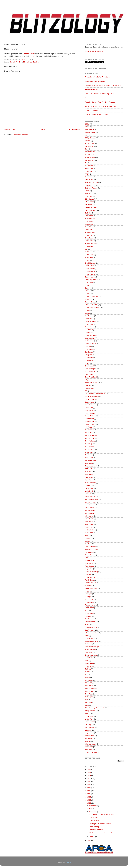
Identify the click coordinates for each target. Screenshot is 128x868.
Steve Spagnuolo (91, 655)
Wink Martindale (91, 744)
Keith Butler (89, 469)
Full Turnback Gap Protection (95, 394)
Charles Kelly (90, 266)
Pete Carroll (89, 563)
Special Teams (90, 638)
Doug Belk (89, 355)
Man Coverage (90, 497)
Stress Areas (89, 663)
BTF (86, 249)
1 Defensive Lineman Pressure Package (103, 833)
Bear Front (89, 193)
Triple (87, 705)
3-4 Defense (89, 146)
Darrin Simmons (91, 321)
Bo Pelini (88, 213)
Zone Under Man (91, 752)
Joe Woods (89, 455)
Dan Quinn (89, 319)
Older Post (75, 130)
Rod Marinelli (90, 602)
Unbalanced (89, 716)
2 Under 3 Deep (90, 132)
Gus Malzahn (90, 421)
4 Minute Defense (91, 152)
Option (87, 541)
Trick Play (88, 702)
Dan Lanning (89, 316)
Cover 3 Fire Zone (16, 62)
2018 (89, 785)
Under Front (89, 719)
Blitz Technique (90, 210)
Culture (88, 310)
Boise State (89, 227)
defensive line (90, 338)
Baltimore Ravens (91, 188)
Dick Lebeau (28, 62)
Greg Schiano (90, 413)
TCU (87, 675)
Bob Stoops (89, 221)
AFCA (87, 174)
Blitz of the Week (91, 207)
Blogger (68, 862)
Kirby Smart (89, 477)
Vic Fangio (89, 725)
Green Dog (89, 408)
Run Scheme (89, 619)
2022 (89, 772)
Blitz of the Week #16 (96, 830)
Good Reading (94, 827)
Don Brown (89, 352)
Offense (88, 538)
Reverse (88, 591)
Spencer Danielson (92, 641)
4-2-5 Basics (89, 155)
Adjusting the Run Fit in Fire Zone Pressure (100, 102)
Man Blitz (88, 494)
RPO (87, 611)
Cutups (87, 313)
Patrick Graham (90, 555)
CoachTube (89, 282)
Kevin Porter (89, 474)
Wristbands (89, 747)
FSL (86, 391)
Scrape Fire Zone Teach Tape (95, 81)
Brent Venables (90, 232)
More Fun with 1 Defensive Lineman (101, 815)
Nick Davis (89, 527)
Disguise (88, 346)
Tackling (88, 669)
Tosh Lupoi (89, 697)
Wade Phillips (90, 736)
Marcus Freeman (91, 502)
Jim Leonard (89, 447)
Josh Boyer (89, 463)
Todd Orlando (90, 691)
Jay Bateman (90, 430)
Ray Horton (89, 586)
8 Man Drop (89, 168)
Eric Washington (91, 369)
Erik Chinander (90, 371)
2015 (89, 794)
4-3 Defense (89, 160)
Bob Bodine (89, 216)
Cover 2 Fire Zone (91, 296)
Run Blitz (88, 616)
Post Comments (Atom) (22, 134)
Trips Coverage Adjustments (95, 708)
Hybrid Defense (90, 424)
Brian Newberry (90, 244)
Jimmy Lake (89, 452)
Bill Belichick (89, 199)
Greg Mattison (90, 410)
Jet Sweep (89, 444)
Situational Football (92, 633)
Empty (87, 363)
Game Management (92, 396)
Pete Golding (89, 566)
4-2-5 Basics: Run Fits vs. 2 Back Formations (101, 106)
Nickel (87, 536)
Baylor (87, 191)
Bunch (87, 260)
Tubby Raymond (91, 711)
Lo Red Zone (89, 488)
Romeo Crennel (90, 605)
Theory (87, 677)
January (92, 837)
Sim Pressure (90, 630)
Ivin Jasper (89, 427)
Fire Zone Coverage (92, 383)
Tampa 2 (88, 672)
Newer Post (10, 130)
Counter (88, 285)
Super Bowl (89, 666)
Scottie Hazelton (91, 622)
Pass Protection (90, 547)
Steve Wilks (89, 658)
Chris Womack (90, 271)
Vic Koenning (90, 727)
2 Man (87, 127)
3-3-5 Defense (90, 144)
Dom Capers (89, 349)
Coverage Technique (92, 308)
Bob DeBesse (90, 219)
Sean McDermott (91, 627)
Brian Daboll (89, 238)
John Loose (89, 458)
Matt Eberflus (90, 508)
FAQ (87, 380)
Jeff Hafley (89, 433)
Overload (36, 62)
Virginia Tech (89, 733)
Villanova (88, 730)
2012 (89, 800)
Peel (87, 558)
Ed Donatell (89, 360)
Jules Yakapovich (91, 466)
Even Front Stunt (91, 377)
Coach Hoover (28, 54)
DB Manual (89, 330)
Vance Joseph (90, 722)
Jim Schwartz (90, 449)
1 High (87, 124)
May (91, 809)
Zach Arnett (89, 750)
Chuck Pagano (90, 274)
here (33, 56)
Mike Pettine (89, 519)
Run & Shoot (89, 613)
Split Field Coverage (92, 647)
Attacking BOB (90, 185)
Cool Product (93, 818)
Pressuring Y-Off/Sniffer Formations (97, 77)
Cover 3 (88, 299)
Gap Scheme (90, 402)
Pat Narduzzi (89, 552)
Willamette (89, 738)
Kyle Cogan (89, 480)
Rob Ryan (88, 597)
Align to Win (89, 180)
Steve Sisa (89, 652)
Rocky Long (89, 599)
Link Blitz (88, 485)
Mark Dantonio (90, 505)
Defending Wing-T (91, 335)
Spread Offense (90, 649)
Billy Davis (89, 205)
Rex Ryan (88, 594)
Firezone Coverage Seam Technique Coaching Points (104, 85)
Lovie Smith (89, 491)
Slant (87, 636)
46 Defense (89, 166)
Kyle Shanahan (90, 483)
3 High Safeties (90, 138)
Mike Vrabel (89, 522)
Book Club (89, 230)
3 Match (88, 141)
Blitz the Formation (92, 89)
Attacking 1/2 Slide (91, 182)
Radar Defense (90, 577)
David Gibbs (89, 327)
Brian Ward (89, 246)
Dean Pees (89, 332)
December (93, 806)
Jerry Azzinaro (90, 441)
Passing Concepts (91, 549)
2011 (89, 803)
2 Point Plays (90, 130)
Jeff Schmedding (91, 435)
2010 (89, 841)
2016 (89, 791)
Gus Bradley (89, 419)
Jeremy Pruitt (90, 438)
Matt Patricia (89, 513)
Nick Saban (89, 533)
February (93, 812)
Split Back (88, 644)
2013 (89, 797)
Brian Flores (89, 241)
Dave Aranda (89, 324)
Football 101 (89, 388)
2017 (89, 788)
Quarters (88, 574)
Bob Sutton (89, 224)
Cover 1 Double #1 (92, 110)
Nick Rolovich (90, 530)
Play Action (89, 569)
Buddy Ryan (89, 255)
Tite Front (88, 683)
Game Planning (90, 399)
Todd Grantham (90, 688)
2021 (89, 775)
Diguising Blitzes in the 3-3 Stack (96, 115)
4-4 (86, 163)
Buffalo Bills (89, 257)
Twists (87, 713)
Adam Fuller (89, 171)
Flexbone (88, 385)
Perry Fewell (89, 560)
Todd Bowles (89, 686)
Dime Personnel (91, 344)
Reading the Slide (91, 588)
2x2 (86, 135)
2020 (89, 779)
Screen (87, 624)
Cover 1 (88, 291)
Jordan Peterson (91, 460)
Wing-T (88, 741)
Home (42, 130)
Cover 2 (88, 294)
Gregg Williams (90, 416)
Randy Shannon (91, 583)
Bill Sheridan (89, 202)
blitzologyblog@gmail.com (94, 51)
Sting (87, 661)
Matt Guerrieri (90, 510)
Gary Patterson (90, 405)
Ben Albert (89, 196)
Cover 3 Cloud (90, 302)
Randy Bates (89, 580)
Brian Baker (89, 235)
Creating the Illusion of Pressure (100, 824)
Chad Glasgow (90, 263)
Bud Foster (89, 252)
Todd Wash (89, 694)
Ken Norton (89, 472)
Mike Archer (89, 516)
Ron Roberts (89, 608)
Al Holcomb (89, 177)
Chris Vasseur (90, 269)
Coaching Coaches (92, 280)
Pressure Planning (91, 572)
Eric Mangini (89, 366)
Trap (87, 700)
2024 (89, 769)
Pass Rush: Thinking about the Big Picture (100, 94)
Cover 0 (88, 288)
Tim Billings (89, 680)
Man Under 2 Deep (92, 499)
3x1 (86, 149)
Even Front (89, 374)
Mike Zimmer (89, 524)
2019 (89, 782)
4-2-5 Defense (90, 157)
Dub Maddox (89, 358)
